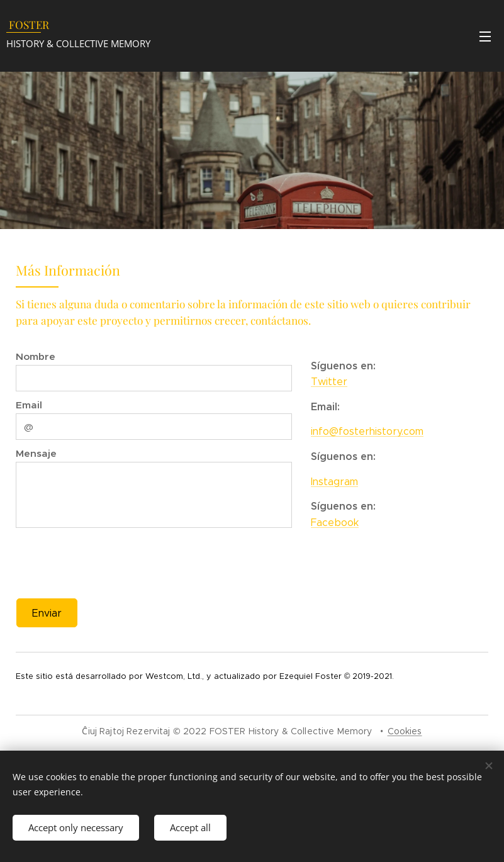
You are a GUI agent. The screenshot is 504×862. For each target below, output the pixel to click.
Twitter (329, 382)
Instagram (334, 481)
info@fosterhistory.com (367, 431)
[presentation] (115, 561)
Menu (485, 36)
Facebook (335, 523)
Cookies (405, 731)
